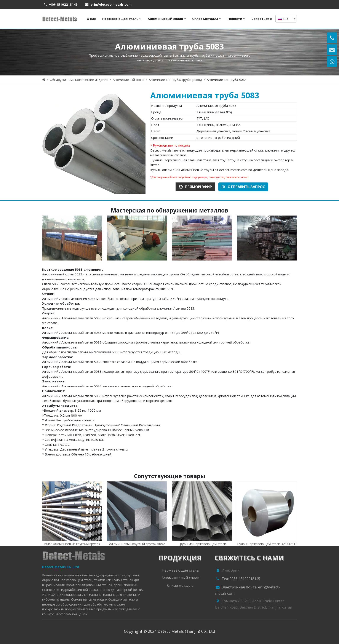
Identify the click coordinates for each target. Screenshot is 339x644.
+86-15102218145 (63, 4)
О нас (91, 19)
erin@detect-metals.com (111, 4)
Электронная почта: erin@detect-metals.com (247, 590)
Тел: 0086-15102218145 (238, 579)
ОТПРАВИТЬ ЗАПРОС (243, 187)
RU (283, 19)
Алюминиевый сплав (165, 19)
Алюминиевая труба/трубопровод (175, 80)
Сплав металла (205, 19)
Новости (235, 19)
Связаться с (262, 19)
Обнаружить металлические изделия (79, 80)
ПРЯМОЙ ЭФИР (195, 187)
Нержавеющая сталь (120, 19)
